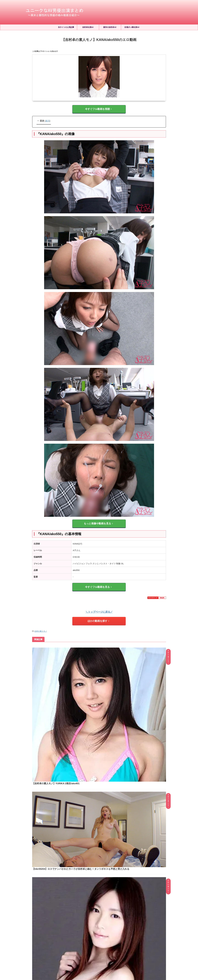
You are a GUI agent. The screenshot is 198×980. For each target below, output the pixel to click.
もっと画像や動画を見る (98, 522)
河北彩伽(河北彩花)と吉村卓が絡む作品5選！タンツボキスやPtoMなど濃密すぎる (107, 894)
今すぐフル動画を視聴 (98, 108)
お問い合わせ (120, 955)
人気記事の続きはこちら (99, 922)
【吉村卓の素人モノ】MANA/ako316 (94, 724)
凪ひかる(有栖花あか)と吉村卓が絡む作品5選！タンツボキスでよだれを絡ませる (107, 854)
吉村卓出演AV (88, 27)
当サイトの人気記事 (66, 27)
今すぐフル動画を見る (98, 584)
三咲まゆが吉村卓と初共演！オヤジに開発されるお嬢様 (107, 867)
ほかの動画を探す (98, 616)
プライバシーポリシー (103, 955)
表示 (48, 120)
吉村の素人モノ (41, 625)
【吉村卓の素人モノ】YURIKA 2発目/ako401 (98, 648)
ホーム (76, 955)
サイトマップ (87, 955)
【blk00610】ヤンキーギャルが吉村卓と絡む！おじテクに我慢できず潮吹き (113, 771)
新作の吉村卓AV (110, 27)
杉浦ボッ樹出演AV (132, 27)
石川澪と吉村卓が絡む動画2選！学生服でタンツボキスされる (107, 880)
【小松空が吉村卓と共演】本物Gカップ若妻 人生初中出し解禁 (107, 909)
